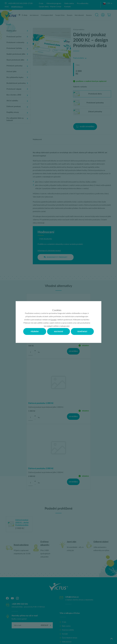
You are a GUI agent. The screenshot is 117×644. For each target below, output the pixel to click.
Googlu (53, 320)
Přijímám (35, 331)
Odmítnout (82, 331)
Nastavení (58, 331)
